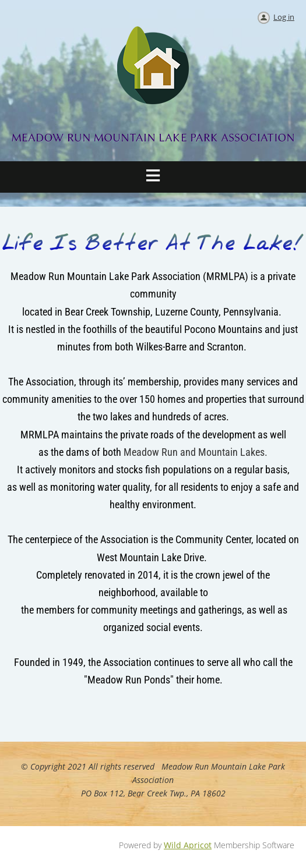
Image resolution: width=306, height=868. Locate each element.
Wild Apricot (188, 845)
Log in (284, 17)
